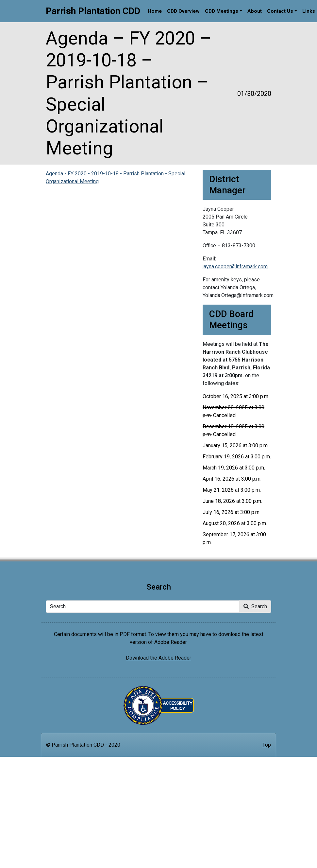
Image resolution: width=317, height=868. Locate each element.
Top (267, 745)
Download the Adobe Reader (158, 658)
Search (255, 606)
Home (155, 11)
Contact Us (280, 11)
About (255, 11)
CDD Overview (183, 11)
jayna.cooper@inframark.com (235, 266)
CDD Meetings (222, 11)
